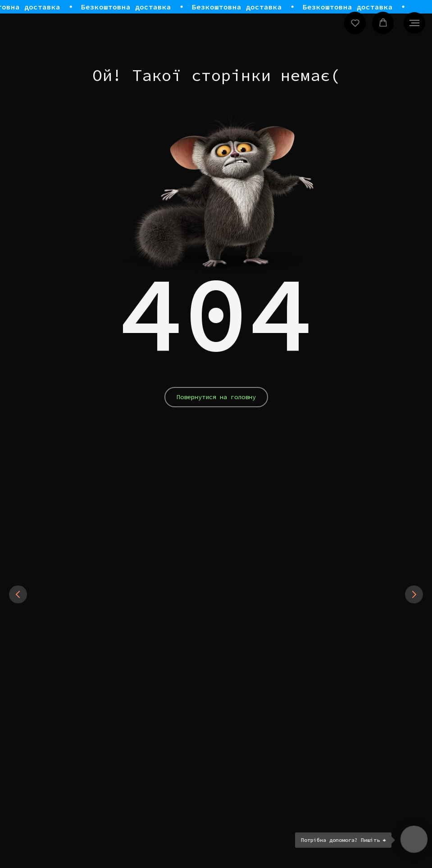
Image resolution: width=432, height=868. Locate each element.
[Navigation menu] (414, 23)
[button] (355, 23)
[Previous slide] (18, 644)
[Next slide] (414, 644)
